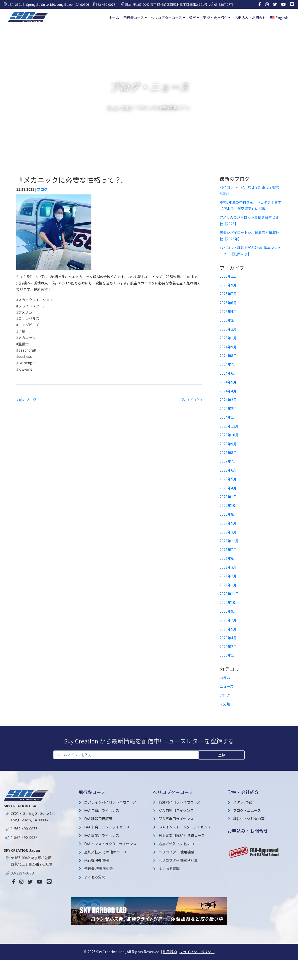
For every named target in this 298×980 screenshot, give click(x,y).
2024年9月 (228, 347)
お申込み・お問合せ (250, 18)
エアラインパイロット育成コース (110, 802)
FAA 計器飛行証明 (98, 819)
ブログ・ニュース (247, 810)
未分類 (225, 704)
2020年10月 (229, 602)
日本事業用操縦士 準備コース (182, 835)
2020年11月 (229, 594)
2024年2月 (228, 408)
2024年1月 (228, 417)
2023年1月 (228, 497)
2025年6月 (228, 303)
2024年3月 (228, 400)
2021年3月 (228, 567)
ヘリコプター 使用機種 (176, 852)
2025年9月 (228, 285)
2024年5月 (228, 382)
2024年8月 (228, 356)
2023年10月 (229, 435)
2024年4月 (228, 391)
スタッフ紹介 (244, 802)
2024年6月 (228, 373)
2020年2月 (228, 646)
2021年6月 (228, 558)
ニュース (227, 686)
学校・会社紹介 (215, 18)
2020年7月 (228, 620)
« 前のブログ (26, 400)
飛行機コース (134, 18)
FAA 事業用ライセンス (102, 835)
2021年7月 (228, 550)
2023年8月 (228, 453)
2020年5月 (228, 629)
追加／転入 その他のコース (105, 852)
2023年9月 (228, 444)
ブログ (126, 107)
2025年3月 (228, 320)
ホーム (114, 18)
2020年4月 (228, 638)
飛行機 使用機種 (97, 860)
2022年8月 (228, 514)
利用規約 (170, 952)
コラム (225, 678)
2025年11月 (229, 276)
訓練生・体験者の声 (249, 819)
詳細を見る (261, 974)
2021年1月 (228, 585)
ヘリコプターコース (166, 18)
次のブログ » (192, 400)
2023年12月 (229, 426)
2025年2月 (228, 329)
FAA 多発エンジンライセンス (107, 827)
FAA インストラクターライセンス (110, 844)
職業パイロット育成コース (179, 802)
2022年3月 (228, 532)
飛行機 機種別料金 (99, 868)
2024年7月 (228, 364)
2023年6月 (228, 470)
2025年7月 (228, 294)
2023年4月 (228, 488)
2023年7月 (228, 461)
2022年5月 (228, 523)
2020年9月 (228, 611)
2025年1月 (228, 338)
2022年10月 (229, 505)
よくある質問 (95, 877)
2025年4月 (228, 311)
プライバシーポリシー (197, 952)
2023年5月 (228, 479)
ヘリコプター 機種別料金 (178, 860)
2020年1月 (228, 655)
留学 (193, 18)
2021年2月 (228, 576)
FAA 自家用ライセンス (102, 810)
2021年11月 (229, 541)
